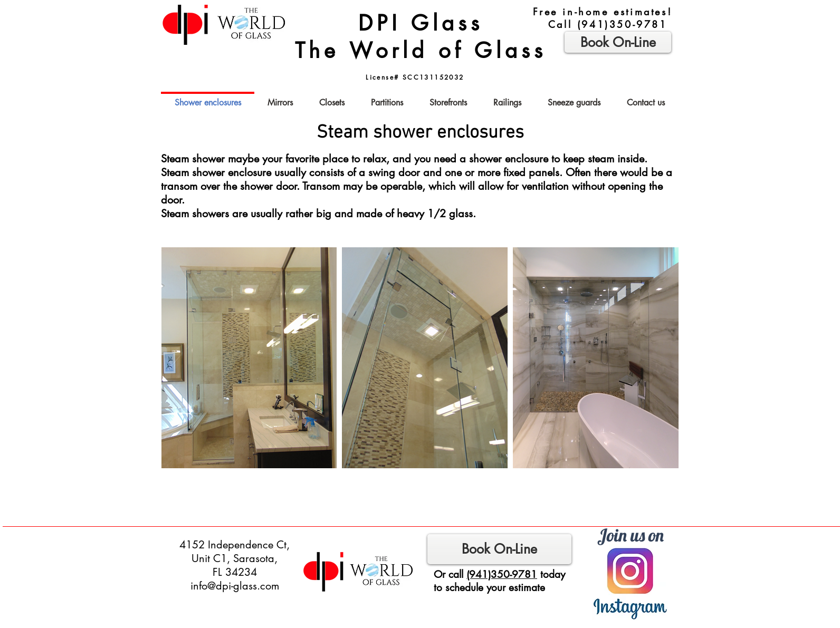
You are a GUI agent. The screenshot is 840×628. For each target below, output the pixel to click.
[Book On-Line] (499, 549)
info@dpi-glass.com (235, 586)
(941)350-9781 (622, 24)
